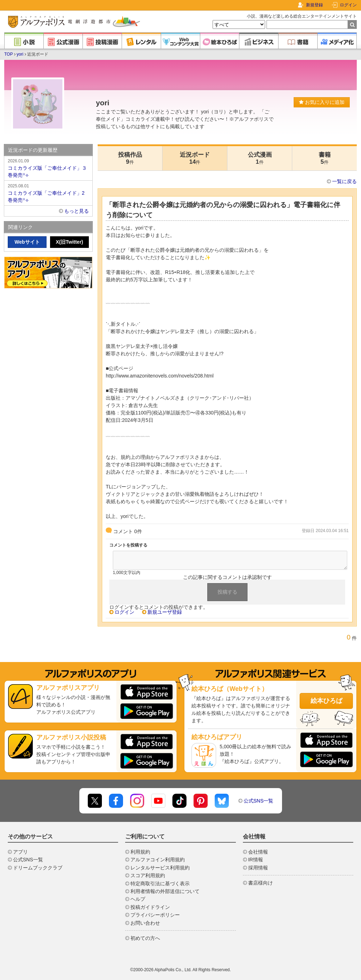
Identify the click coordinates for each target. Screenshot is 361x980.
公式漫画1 (260, 158)
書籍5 (325, 158)
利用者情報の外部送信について (165, 891)
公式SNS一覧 (259, 801)
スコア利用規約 (148, 875)
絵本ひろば (326, 701)
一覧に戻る (344, 181)
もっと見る (77, 211)
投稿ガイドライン (150, 907)
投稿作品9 (130, 158)
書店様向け (261, 883)
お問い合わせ (145, 923)
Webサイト (27, 242)
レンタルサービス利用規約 (160, 868)
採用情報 (258, 868)
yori (20, 54)
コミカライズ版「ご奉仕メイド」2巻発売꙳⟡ (48, 193)
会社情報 (258, 852)
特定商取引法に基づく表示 (160, 884)
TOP (8, 54)
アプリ (20, 852)
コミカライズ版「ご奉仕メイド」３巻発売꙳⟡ (48, 168)
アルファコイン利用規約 (158, 860)
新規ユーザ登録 (165, 612)
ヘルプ (138, 899)
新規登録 (314, 5)
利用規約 (140, 852)
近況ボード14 (195, 158)
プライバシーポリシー (155, 915)
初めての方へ (145, 938)
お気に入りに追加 (322, 102)
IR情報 (256, 860)
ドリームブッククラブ (38, 868)
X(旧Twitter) (69, 242)
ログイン (348, 5)
